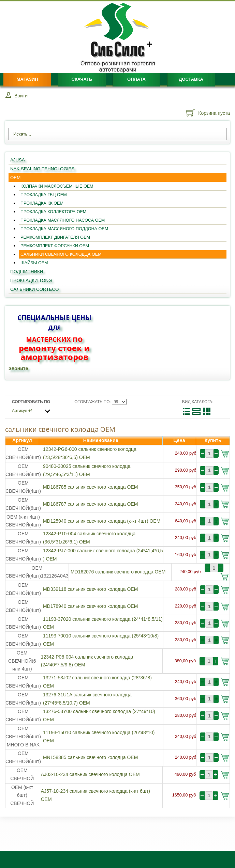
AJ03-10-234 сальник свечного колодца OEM (90, 774)
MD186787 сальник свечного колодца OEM (90, 504)
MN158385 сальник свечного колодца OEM (90, 757)
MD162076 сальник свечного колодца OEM (118, 572)
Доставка (191, 79)
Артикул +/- (23, 411)
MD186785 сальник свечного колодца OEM (90, 487)
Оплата (136, 79)
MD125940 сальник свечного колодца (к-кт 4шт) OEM (102, 521)
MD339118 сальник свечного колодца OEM (90, 589)
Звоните (18, 368)
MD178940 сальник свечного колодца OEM (90, 606)
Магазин (27, 79)
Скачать (82, 79)
